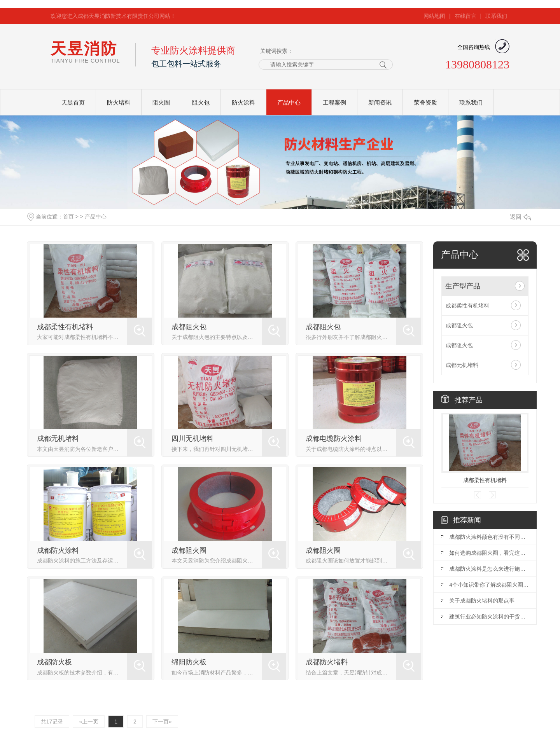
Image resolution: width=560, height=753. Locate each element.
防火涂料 (243, 102)
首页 (68, 217)
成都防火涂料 (58, 550)
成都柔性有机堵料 (65, 327)
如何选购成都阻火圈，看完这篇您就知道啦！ (489, 553)
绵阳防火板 (189, 662)
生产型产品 (463, 286)
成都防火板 (54, 662)
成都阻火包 (189, 327)
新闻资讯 (380, 102)
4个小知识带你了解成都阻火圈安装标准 (489, 585)
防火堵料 (119, 102)
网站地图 (434, 16)
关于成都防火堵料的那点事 (482, 601)
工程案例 (334, 102)
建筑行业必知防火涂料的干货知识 (489, 617)
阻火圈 (161, 102)
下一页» (162, 722)
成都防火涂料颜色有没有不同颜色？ (489, 537)
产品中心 (289, 102)
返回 (520, 217)
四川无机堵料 (192, 439)
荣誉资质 (425, 102)
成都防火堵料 (327, 662)
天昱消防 (85, 52)
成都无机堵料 (58, 439)
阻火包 (201, 102)
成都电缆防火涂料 (334, 439)
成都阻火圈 (189, 550)
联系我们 (496, 16)
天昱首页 (73, 102)
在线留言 (465, 16)
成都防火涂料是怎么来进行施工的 (489, 569)
